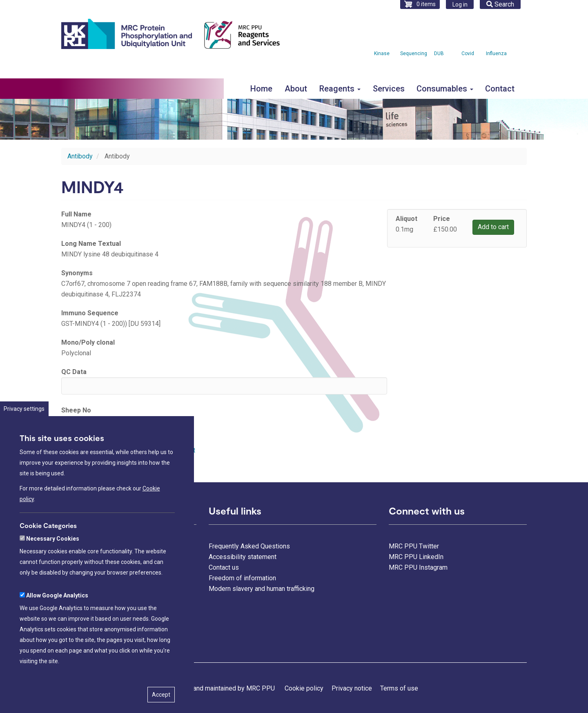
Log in (460, 4)
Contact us (224, 567)
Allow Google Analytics (57, 624)
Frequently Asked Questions (249, 546)
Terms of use (399, 688)
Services (389, 89)
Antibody (80, 156)
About (296, 89)
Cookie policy (304, 688)
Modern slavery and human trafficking (262, 589)
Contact (500, 89)
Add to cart (493, 227)
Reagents (340, 89)
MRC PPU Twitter (414, 546)
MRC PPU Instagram (418, 567)
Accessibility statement (243, 557)
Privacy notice (352, 688)
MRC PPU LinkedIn (416, 557)
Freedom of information (242, 578)
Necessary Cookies (53, 567)
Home (261, 89)
